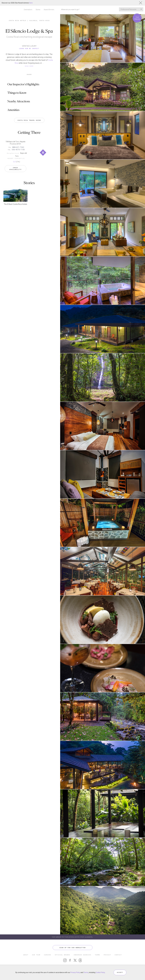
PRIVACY (107, 955)
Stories (38, 10)
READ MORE (29, 66)
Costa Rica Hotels (18, 20)
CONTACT (118, 955)
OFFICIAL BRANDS (62, 955)
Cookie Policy (100, 972)
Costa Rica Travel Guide (29, 120)
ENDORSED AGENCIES (83, 955)
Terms (86, 972)
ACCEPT (120, 972)
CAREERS (48, 955)
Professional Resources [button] (131, 9)
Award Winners (49, 10)
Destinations (28, 10)
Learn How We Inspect (29, 48)
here (31, 3)
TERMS (97, 955)
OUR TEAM (36, 955)
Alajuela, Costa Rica (40, 20)
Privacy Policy (75, 972)
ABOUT (26, 955)
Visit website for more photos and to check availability (72, 937)
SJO (14, 162)
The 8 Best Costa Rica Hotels (15, 204)
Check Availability (15, 169)
